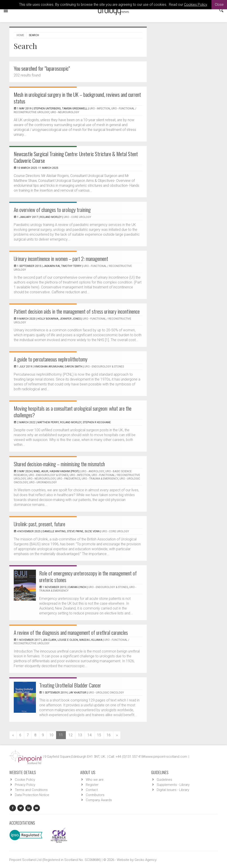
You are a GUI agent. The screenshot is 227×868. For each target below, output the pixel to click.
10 (51, 735)
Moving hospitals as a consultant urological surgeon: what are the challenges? (73, 412)
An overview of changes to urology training (52, 210)
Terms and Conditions (31, 790)
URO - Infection (100, 109)
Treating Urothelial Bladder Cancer (70, 685)
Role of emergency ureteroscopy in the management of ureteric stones (88, 576)
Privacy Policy (25, 785)
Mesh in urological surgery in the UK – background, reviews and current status (77, 98)
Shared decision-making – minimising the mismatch (59, 464)
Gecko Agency (146, 860)
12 (70, 735)
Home (20, 35)
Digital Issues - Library (173, 790)
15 (99, 735)
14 (90, 735)
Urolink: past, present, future (39, 524)
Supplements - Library (173, 785)
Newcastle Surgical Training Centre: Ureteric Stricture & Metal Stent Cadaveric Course (76, 157)
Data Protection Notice (32, 795)
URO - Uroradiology (43, 482)
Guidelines (164, 780)
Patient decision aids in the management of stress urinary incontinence (77, 311)
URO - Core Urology (77, 217)
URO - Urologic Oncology (106, 693)
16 (109, 735)
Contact (92, 790)
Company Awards (99, 800)
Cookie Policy (25, 780)
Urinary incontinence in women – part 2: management (61, 258)
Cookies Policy (196, 5)
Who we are (95, 780)
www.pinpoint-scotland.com (166, 757)
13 (80, 735)
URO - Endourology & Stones (104, 367)
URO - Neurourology (65, 112)
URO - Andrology (92, 471)
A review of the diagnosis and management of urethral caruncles (71, 632)
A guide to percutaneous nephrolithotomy (51, 359)
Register (92, 785)
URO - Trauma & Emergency (100, 479)
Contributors (95, 795)
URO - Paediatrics (68, 479)
